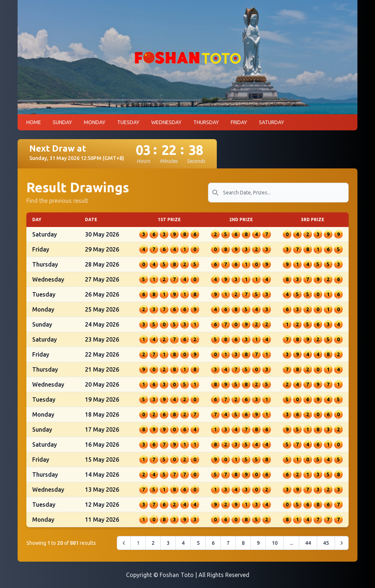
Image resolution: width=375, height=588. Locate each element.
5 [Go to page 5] (198, 546)
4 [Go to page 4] (183, 546)
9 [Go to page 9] (258, 546)
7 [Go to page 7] (228, 546)
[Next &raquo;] (342, 546)
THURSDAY (206, 125)
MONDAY (95, 125)
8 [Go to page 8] (243, 546)
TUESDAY (128, 125)
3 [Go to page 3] (168, 546)
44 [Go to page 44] (308, 546)
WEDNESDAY (166, 125)
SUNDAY (62, 125)
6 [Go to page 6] (213, 546)
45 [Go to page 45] (326, 546)
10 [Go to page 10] (275, 546)
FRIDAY (239, 125)
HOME (34, 125)
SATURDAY (272, 125)
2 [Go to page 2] (153, 546)
